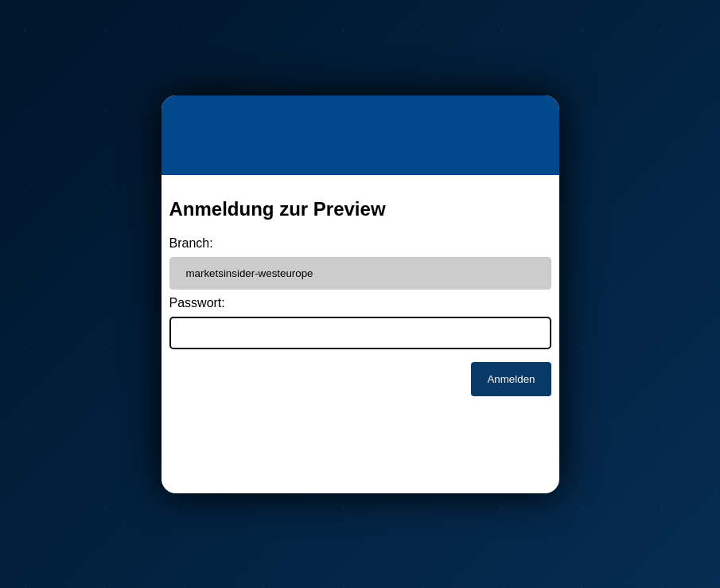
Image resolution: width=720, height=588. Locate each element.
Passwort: (197, 303)
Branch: (191, 243)
